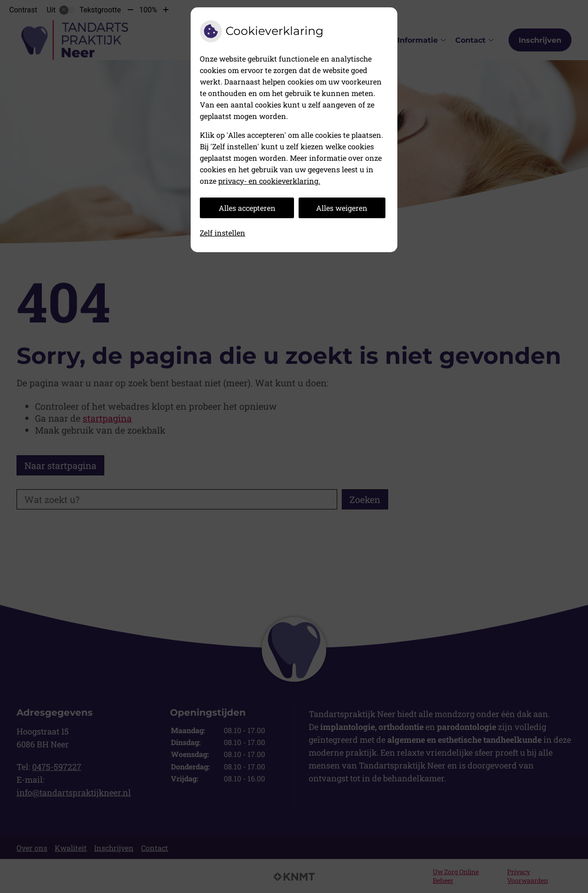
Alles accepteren (247, 208)
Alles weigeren (342, 208)
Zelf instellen (223, 233)
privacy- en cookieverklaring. (269, 181)
